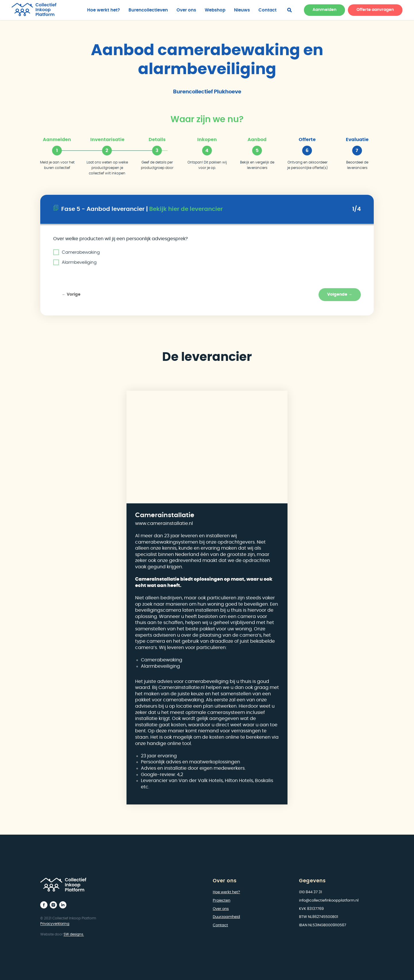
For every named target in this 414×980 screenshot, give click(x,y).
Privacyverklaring (55, 924)
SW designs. (74, 934)
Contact (268, 10)
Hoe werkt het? (103, 10)
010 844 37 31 (310, 892)
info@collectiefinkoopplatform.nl (329, 901)
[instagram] (53, 905)
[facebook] (290, 10)
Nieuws (242, 10)
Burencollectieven (148, 10)
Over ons (186, 10)
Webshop (215, 10)
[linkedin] (63, 905)
